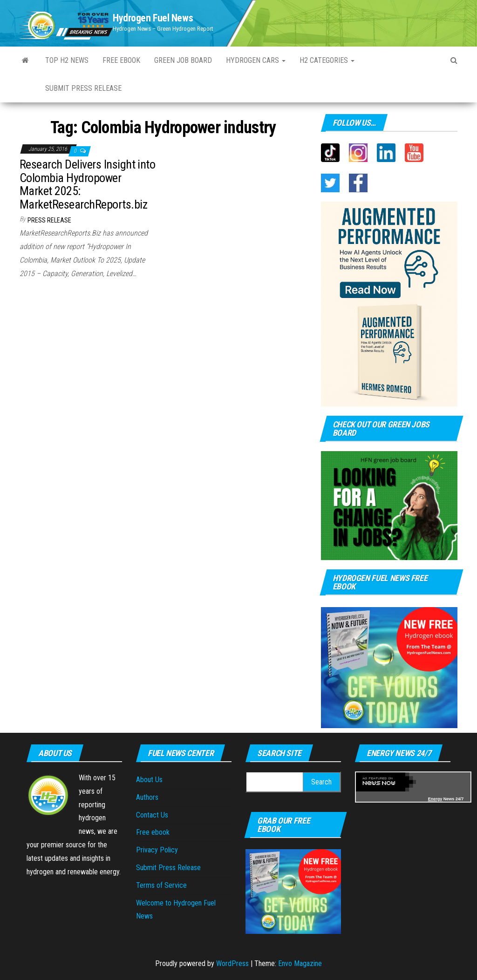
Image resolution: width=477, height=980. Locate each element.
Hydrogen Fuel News (153, 18)
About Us (149, 780)
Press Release (49, 220)
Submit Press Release (83, 88)
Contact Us (152, 815)
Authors (147, 797)
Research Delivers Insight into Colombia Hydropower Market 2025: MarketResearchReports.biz (87, 184)
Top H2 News (67, 60)
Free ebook (121, 60)
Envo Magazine (300, 963)
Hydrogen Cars (256, 60)
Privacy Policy (157, 850)
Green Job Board (183, 60)
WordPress (232, 963)
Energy (435, 799)
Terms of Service (161, 885)
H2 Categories (327, 60)
